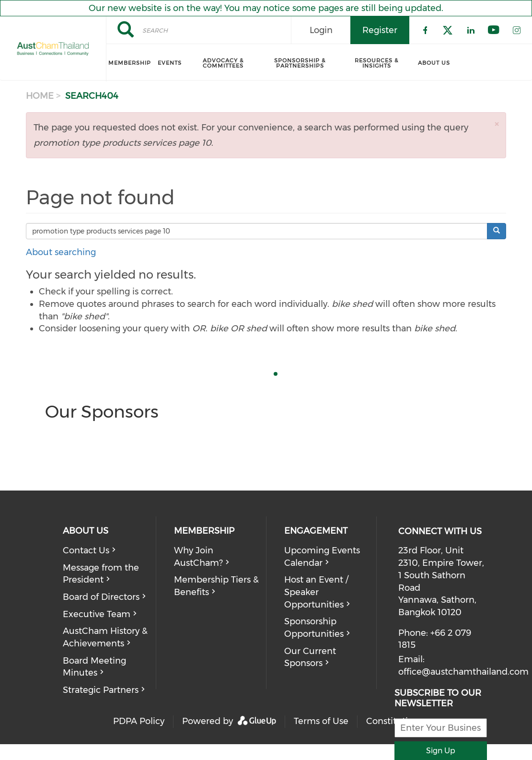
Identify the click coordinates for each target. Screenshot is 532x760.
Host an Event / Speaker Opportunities (316, 592)
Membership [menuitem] (130, 63)
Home (40, 96)
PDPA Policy (139, 721)
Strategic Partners (101, 690)
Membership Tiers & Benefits (216, 586)
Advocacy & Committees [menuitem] (223, 63)
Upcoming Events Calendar (322, 557)
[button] (497, 124)
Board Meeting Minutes (94, 667)
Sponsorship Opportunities (314, 628)
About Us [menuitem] (434, 63)
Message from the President (101, 574)
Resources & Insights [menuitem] (376, 63)
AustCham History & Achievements (105, 637)
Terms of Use (321, 721)
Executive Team (97, 614)
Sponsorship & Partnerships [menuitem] (300, 63)
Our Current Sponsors (310, 657)
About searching (61, 252)
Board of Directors (101, 597)
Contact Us (86, 550)
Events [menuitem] (170, 63)
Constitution (393, 721)
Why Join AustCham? (198, 557)
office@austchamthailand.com (463, 672)
